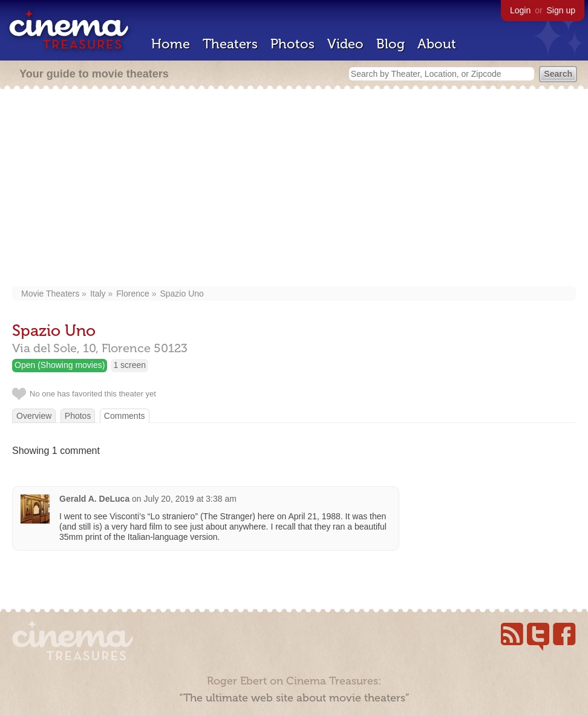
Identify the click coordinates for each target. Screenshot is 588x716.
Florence (132, 294)
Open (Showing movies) (60, 365)
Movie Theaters (50, 294)
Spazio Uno (181, 294)
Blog (390, 44)
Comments (125, 416)
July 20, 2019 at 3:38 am (190, 499)
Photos (292, 44)
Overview (34, 416)
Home (171, 44)
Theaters (230, 44)
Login (520, 10)
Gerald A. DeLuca (94, 499)
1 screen (129, 365)
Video (345, 44)
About (437, 44)
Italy (98, 294)
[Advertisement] (294, 189)
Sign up (561, 10)
